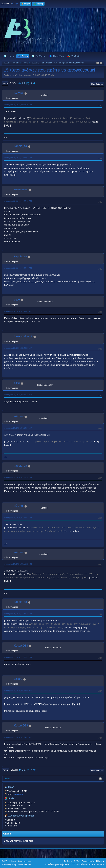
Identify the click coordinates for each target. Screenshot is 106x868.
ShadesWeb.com (24, 864)
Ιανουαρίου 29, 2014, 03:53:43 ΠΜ (18, 517)
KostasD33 (21, 646)
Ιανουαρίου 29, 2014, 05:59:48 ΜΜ (18, 690)
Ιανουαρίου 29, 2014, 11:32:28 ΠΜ (18, 614)
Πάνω (5, 770)
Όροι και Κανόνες (89, 861)
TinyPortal (68, 861)
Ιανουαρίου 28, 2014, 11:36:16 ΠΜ (18, 201)
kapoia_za (20, 146)
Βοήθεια (77, 861)
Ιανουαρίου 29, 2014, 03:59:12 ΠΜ (18, 564)
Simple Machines (24, 861)
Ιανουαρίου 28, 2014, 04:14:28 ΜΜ (18, 395)
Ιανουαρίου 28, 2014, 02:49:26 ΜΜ (18, 348)
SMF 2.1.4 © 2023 (9, 861)
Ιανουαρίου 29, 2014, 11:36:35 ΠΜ (18, 657)
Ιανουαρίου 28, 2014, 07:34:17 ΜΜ (18, 428)
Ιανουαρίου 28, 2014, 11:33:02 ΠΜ (18, 158)
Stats (7, 779)
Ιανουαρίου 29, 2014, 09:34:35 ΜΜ (18, 737)
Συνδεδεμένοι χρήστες (21, 816)
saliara (18, 679)
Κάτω (5, 83)
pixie (17, 300)
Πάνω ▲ (101, 861)
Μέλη (11, 787)
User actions (97, 84)
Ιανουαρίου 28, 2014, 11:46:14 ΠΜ (18, 268)
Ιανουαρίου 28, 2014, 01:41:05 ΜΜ (18, 311)
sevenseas (21, 189)
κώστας (19, 93)
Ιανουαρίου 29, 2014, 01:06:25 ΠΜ (18, 477)
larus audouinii (23, 336)
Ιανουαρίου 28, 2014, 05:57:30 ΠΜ (18, 105)
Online (7, 834)
